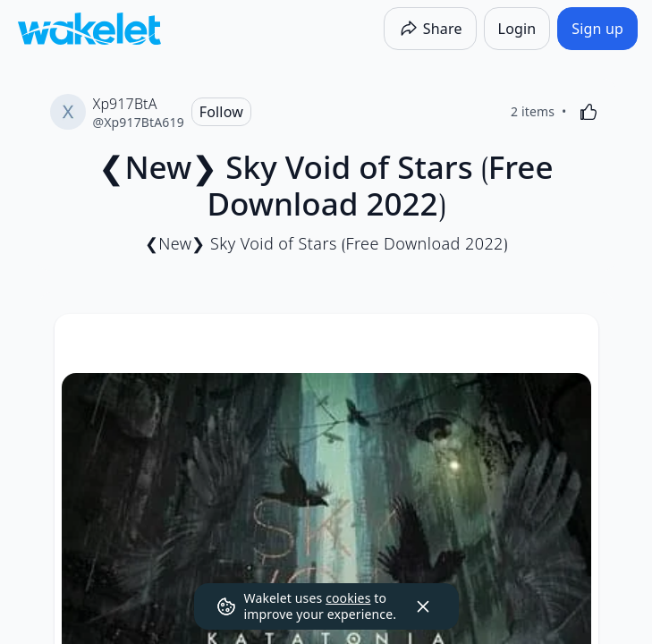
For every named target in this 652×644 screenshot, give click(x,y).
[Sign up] (597, 29)
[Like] (588, 112)
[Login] (517, 29)
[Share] (430, 29)
